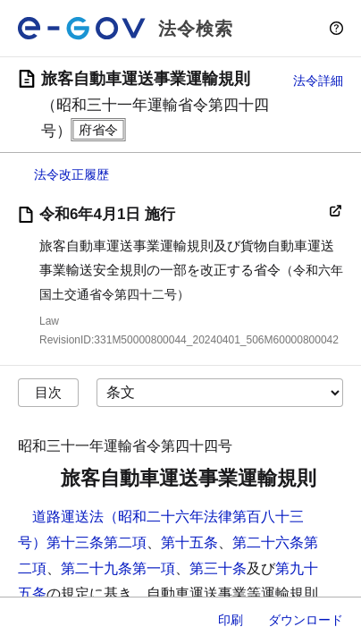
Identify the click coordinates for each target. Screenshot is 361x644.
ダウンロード (306, 620)
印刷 (231, 620)
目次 (48, 392)
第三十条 (218, 568)
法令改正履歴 (71, 174)
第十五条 (189, 542)
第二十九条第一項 (118, 568)
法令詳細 (318, 80)
